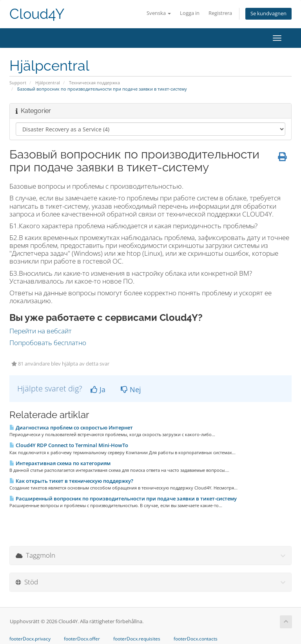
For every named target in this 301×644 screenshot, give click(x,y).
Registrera (220, 13)
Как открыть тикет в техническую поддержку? (71, 481)
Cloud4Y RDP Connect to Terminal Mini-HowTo (69, 445)
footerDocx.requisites (137, 639)
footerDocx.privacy (30, 639)
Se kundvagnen (268, 14)
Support (18, 83)
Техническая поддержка (94, 83)
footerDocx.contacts (196, 639)
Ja (98, 389)
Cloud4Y (37, 14)
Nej (131, 389)
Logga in (190, 13)
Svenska (159, 13)
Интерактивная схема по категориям (60, 463)
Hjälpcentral (48, 83)
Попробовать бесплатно (48, 343)
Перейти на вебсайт (41, 331)
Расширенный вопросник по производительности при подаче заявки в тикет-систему (123, 498)
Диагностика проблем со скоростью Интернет (71, 428)
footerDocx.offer (82, 639)
